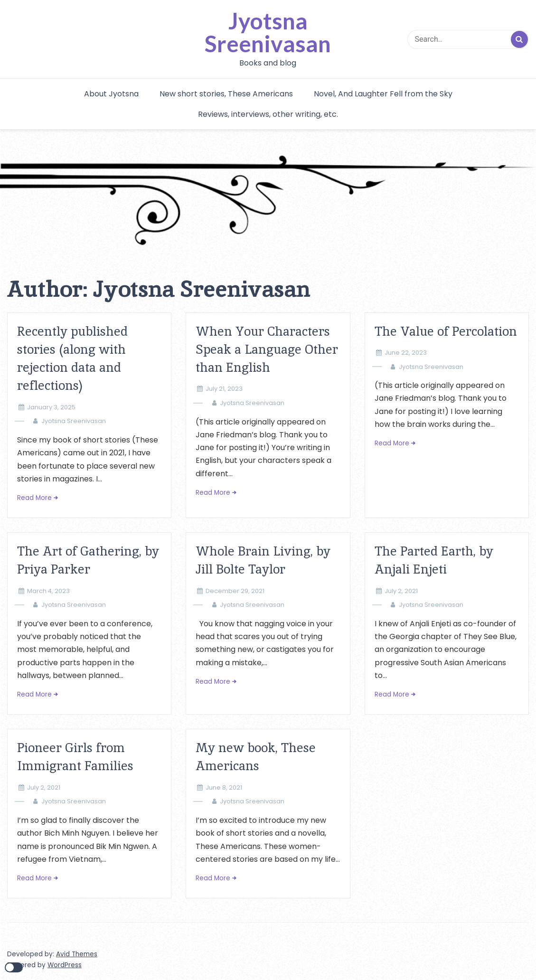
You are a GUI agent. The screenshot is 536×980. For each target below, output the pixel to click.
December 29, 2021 (235, 591)
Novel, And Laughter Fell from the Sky (383, 94)
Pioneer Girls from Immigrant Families (75, 757)
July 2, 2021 (401, 591)
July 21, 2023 (224, 389)
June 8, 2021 (224, 787)
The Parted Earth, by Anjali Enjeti (434, 560)
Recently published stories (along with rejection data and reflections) (72, 358)
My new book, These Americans (256, 757)
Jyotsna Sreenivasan (268, 32)
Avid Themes (77, 954)
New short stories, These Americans (226, 94)
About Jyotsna (111, 94)
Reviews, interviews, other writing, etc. (268, 114)
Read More (34, 498)
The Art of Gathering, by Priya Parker (88, 560)
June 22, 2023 (406, 353)
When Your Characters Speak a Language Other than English (267, 349)
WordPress (65, 965)
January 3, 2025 (51, 407)
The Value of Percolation (446, 331)
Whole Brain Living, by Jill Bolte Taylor (263, 560)
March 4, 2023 (48, 591)
